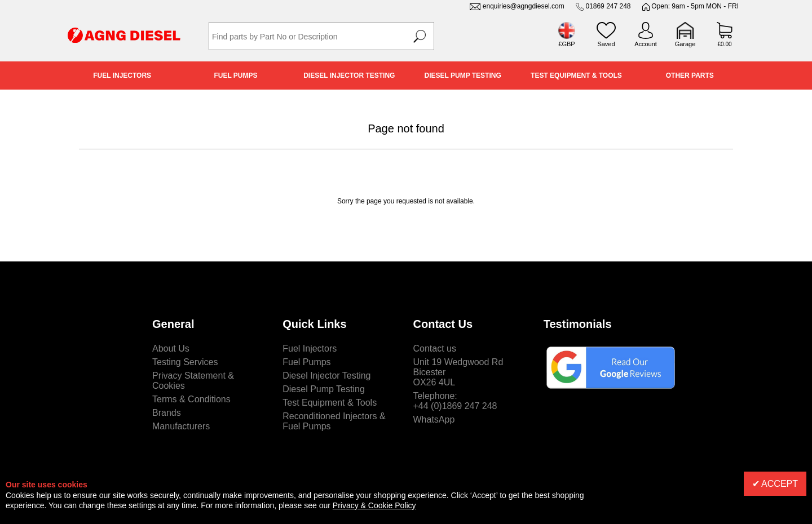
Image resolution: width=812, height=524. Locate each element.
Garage (685, 44)
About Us (171, 348)
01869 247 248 (608, 6)
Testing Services (185, 362)
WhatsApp (434, 419)
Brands (167, 413)
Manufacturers (181, 426)
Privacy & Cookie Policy (374, 505)
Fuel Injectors (122, 76)
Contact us (435, 348)
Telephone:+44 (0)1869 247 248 (455, 401)
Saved (606, 44)
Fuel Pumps (235, 76)
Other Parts (690, 76)
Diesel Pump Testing (463, 76)
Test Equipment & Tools (576, 76)
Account (646, 44)
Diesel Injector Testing (349, 76)
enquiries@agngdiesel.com (524, 6)
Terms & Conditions (191, 399)
